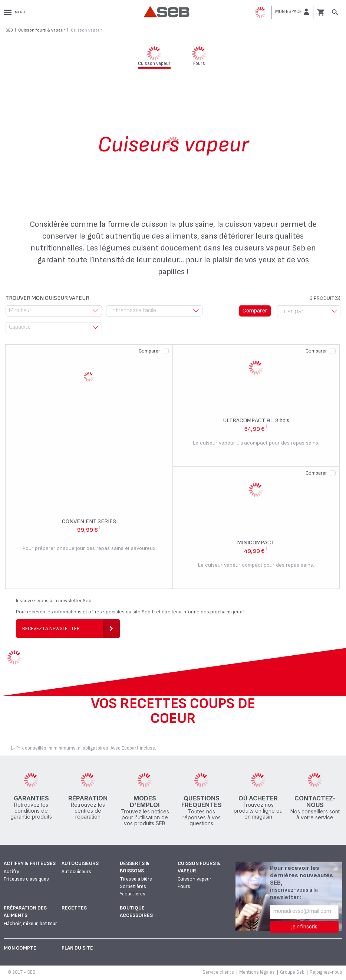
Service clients (218, 972)
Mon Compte (20, 948)
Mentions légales (257, 972)
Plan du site (77, 948)
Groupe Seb (292, 972)
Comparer (149, 351)
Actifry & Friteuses (30, 863)
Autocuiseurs (80, 863)
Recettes (74, 908)
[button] (292, 12)
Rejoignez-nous (326, 972)
